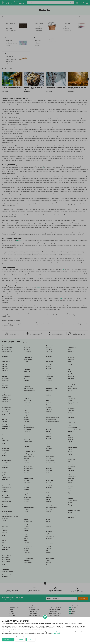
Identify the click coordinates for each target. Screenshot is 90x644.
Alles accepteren (8, 640)
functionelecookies (56, 633)
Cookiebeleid (40, 636)
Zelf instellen (20, 640)
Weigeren (31, 640)
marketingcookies (53, 632)
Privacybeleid (32, 636)
